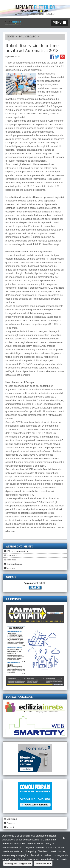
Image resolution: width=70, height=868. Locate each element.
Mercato (11, 568)
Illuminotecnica (14, 564)
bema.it (10, 827)
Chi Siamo (12, 819)
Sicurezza (12, 555)
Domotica (11, 560)
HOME (11, 36)
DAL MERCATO (28, 36)
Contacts (11, 823)
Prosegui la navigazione (18, 863)
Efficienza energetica (17, 551)
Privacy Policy (43, 863)
